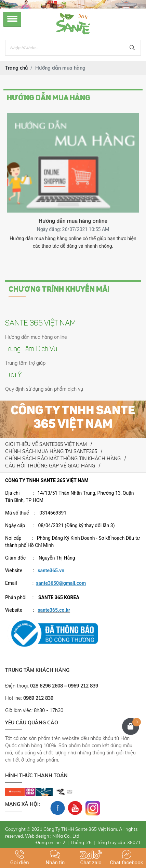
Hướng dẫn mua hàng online (36, 337)
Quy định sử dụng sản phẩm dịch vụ (44, 389)
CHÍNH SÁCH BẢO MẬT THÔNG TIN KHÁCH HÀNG (63, 459)
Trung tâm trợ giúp (25, 363)
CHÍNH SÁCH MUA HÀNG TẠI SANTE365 (51, 451)
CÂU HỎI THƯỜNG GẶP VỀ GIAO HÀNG (50, 466)
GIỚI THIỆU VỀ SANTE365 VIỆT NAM (46, 444)
